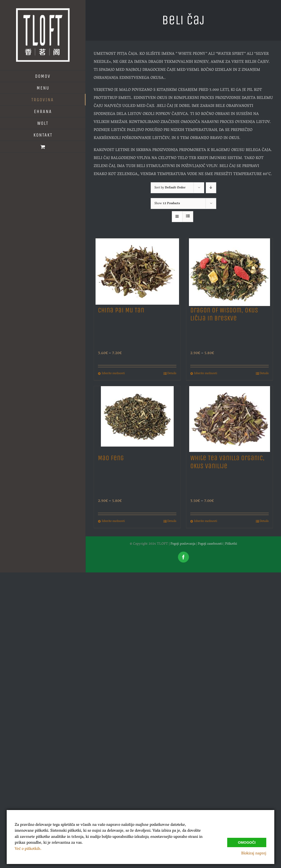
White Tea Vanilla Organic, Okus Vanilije (227, 462)
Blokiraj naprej (254, 854)
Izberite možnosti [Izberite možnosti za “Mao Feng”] (113, 521)
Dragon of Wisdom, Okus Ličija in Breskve (224, 314)
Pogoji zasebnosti (210, 544)
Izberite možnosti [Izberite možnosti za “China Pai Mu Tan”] (113, 374)
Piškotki (231, 544)
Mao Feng (111, 458)
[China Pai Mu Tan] (137, 270)
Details (172, 374)
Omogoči (247, 842)
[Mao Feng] (137, 418)
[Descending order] (211, 188)
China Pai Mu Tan (121, 310)
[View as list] (188, 217)
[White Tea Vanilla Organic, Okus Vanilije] (229, 418)
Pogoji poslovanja (183, 544)
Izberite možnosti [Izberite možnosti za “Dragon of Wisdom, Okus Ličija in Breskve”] (206, 374)
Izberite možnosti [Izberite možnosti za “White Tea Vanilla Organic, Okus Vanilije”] (206, 521)
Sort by (170, 188)
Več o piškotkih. (28, 849)
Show (167, 204)
